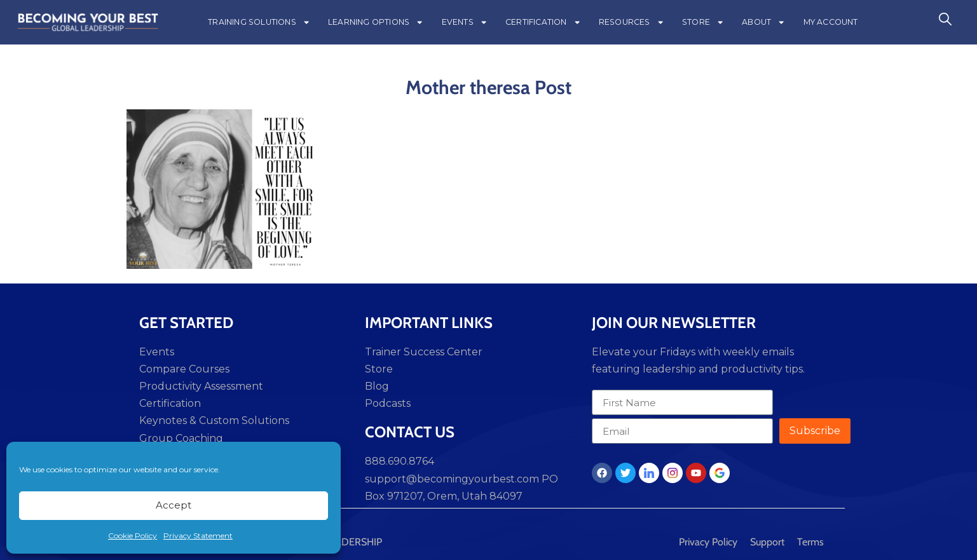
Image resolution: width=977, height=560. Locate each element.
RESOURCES (632, 22)
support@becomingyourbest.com (452, 479)
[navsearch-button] (945, 22)
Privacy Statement (198, 536)
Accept (174, 505)
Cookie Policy (133, 536)
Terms (810, 542)
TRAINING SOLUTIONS (259, 22)
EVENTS (465, 22)
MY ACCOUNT (831, 22)
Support (767, 542)
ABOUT (763, 22)
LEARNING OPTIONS (376, 22)
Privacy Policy (708, 542)
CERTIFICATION (543, 22)
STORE (703, 22)
